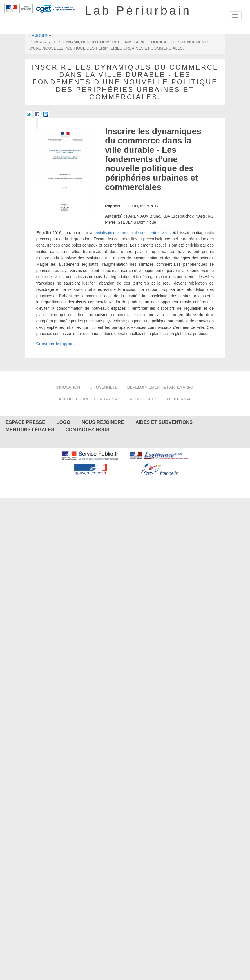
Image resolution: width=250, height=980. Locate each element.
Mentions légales (30, 430)
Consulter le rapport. (56, 344)
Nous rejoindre (103, 422)
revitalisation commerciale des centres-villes (132, 233)
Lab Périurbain (138, 11)
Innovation (68, 387)
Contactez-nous (87, 430)
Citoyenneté (103, 387)
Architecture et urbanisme (90, 399)
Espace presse (25, 422)
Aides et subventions (164, 422)
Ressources (144, 399)
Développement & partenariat (161, 387)
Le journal (41, 36)
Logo (63, 422)
